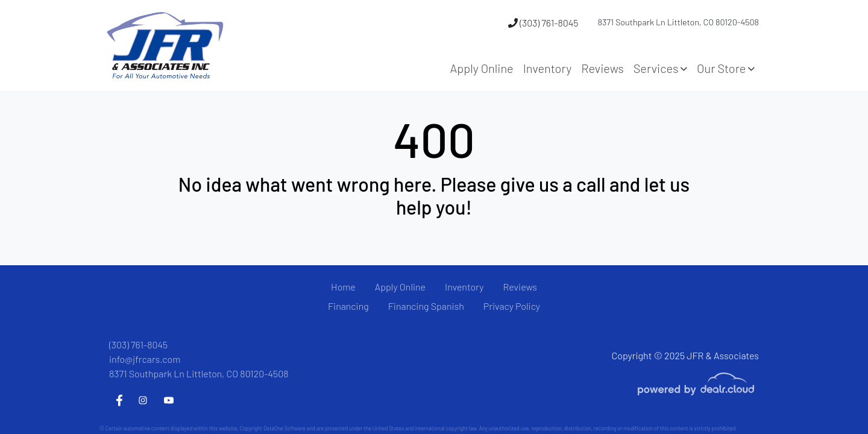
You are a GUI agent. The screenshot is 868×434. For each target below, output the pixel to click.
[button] (660, 68)
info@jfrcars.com (145, 359)
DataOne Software (285, 428)
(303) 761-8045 (543, 23)
